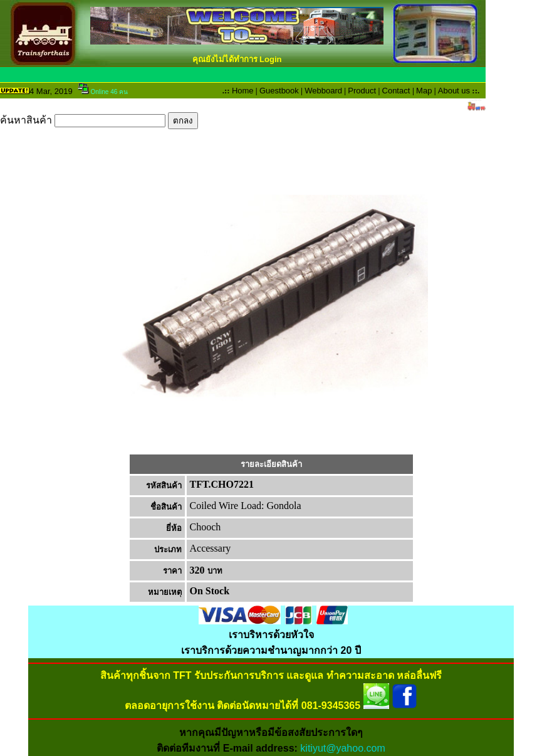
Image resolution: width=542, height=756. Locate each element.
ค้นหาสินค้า (99, 120)
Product (362, 91)
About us (454, 91)
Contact (396, 91)
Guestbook (279, 91)
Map (424, 91)
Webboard (323, 91)
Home (243, 91)
